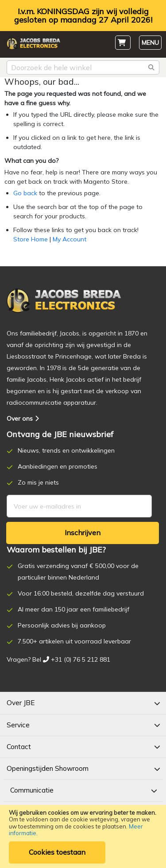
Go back (25, 193)
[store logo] (33, 45)
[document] (83, 836)
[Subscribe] (83, 533)
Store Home (31, 239)
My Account (69, 239)
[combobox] (83, 67)
